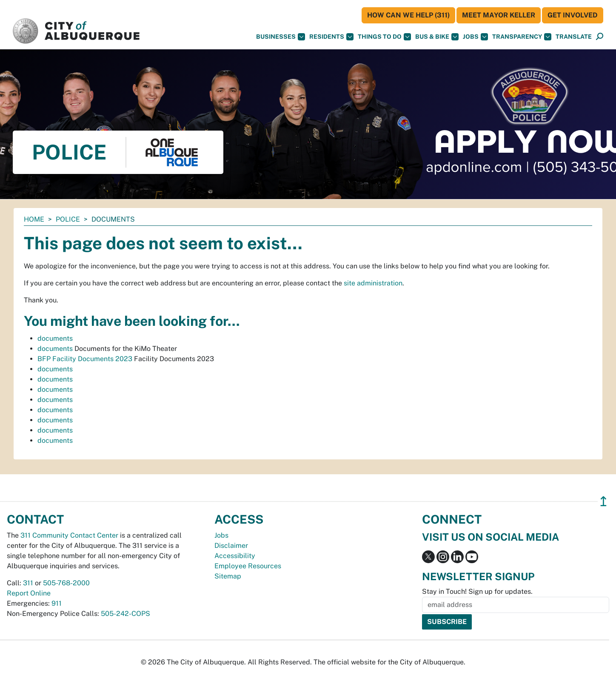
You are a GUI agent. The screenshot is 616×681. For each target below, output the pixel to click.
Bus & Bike (437, 37)
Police (68, 219)
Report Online (29, 593)
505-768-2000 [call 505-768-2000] (66, 583)
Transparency (522, 37)
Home (34, 219)
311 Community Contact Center (69, 535)
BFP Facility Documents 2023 (85, 359)
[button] (574, 37)
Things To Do (384, 37)
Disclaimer (231, 546)
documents (55, 338)
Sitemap (228, 576)
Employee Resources (248, 566)
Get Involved (573, 15)
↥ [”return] (603, 501)
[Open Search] (600, 37)
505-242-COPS (125, 614)
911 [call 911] (57, 603)
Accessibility (235, 556)
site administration (373, 283)
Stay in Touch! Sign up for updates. (477, 591)
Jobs (475, 37)
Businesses (281, 37)
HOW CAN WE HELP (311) (408, 15)
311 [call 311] (28, 583)
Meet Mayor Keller (499, 15)
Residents (331, 37)
